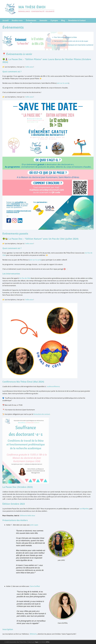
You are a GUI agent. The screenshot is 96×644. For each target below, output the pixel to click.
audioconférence (53, 386)
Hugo (36, 642)
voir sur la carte (63, 83)
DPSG (48, 642)
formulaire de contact (42, 414)
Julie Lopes (34, 525)
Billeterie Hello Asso (28, 516)
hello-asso (29, 67)
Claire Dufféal (35, 586)
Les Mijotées (84, 509)
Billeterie (33, 634)
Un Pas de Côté (25, 278)
